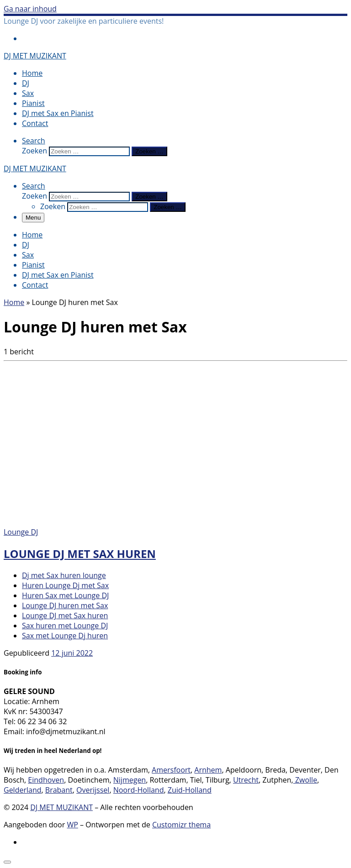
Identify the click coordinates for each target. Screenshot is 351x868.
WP (72, 825)
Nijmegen (130, 780)
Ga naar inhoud (30, 9)
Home (14, 302)
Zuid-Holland (190, 790)
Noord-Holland (139, 790)
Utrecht (246, 780)
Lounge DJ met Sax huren (80, 554)
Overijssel (93, 790)
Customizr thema (181, 825)
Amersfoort (171, 770)
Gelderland (23, 790)
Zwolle (305, 780)
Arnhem (208, 770)
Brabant (59, 790)
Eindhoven (46, 780)
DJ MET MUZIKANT (61, 807)
